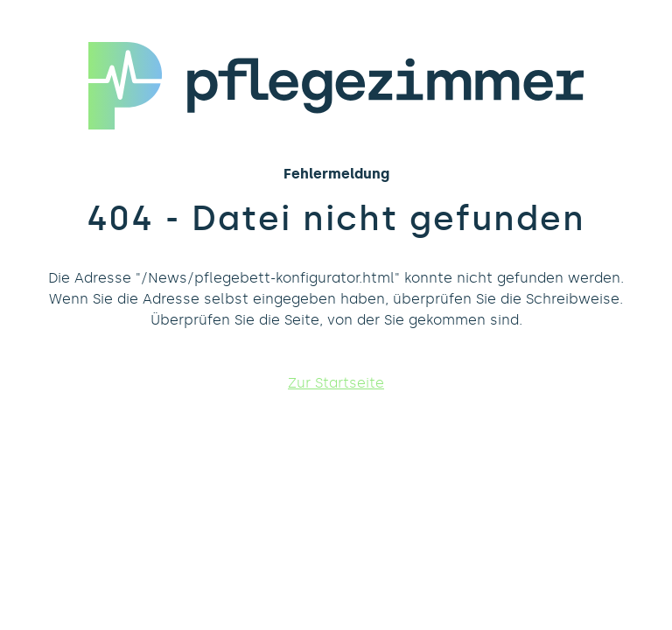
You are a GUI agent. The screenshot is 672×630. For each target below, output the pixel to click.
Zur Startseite (336, 383)
